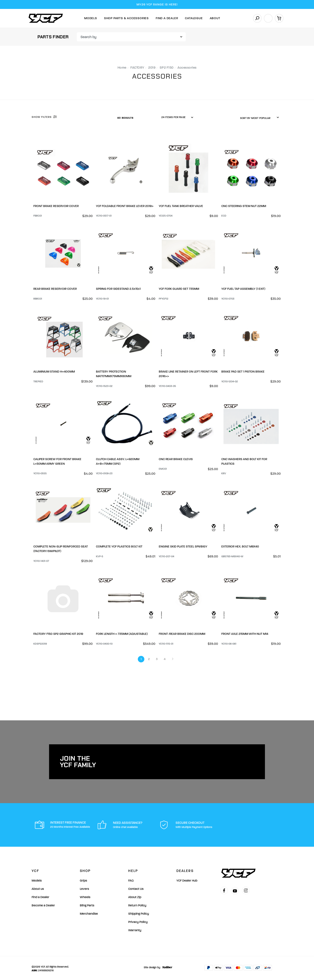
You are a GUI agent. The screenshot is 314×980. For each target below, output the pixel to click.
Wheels (85, 896)
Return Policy (137, 904)
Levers (84, 888)
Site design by (157, 966)
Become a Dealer (43, 904)
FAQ (131, 879)
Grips (83, 879)
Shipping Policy (139, 913)
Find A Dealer (167, 18)
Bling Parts (87, 904)
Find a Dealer (40, 896)
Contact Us (136, 888)
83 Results (126, 118)
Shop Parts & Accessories (126, 18)
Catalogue (194, 18)
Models (91, 18)
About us (38, 888)
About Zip (135, 896)
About (215, 18)
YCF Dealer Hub (187, 879)
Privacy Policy (138, 921)
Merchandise (89, 913)
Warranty (135, 929)
